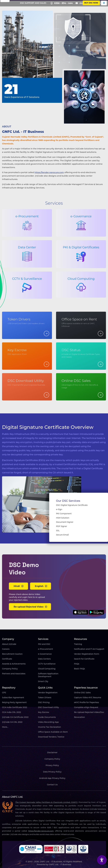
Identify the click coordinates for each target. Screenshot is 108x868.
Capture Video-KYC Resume (88, 697)
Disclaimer (52, 753)
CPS (4, 693)
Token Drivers (45, 697)
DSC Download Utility (48, 707)
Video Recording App (48, 722)
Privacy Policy (52, 765)
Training (78, 644)
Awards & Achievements (14, 664)
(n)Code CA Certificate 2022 (15, 717)
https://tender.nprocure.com (49, 172)
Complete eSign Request (86, 707)
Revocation (80, 717)
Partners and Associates (14, 674)
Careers (6, 649)
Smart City (43, 681)
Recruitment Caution (12, 654)
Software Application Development (48, 675)
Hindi (19, 586)
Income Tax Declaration (49, 727)
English (41, 586)
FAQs (77, 664)
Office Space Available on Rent (53, 732)
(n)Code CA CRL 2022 (12, 722)
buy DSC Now (91, 3)
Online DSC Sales (82, 693)
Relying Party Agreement (14, 702)
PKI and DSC (44, 644)
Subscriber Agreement (13, 697)
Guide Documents (47, 717)
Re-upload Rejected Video (30, 607)
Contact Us (52, 785)
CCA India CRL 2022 (11, 712)
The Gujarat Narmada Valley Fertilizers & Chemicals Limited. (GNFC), (47, 802)
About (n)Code (9, 644)
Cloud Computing (47, 669)
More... (5, 727)
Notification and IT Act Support (89, 649)
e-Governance (45, 654)
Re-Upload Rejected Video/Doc (89, 712)
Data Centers (44, 659)
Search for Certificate (84, 659)
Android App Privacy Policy (52, 778)
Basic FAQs (79, 669)
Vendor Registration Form (87, 654)
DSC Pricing (44, 702)
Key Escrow (44, 712)
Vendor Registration (48, 693)
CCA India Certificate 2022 (15, 707)
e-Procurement (45, 649)
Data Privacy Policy (52, 772)
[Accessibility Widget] (102, 860)
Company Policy (10, 669)
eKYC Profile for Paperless (87, 702)
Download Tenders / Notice (51, 737)
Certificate (7, 659)
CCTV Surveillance (47, 664)
